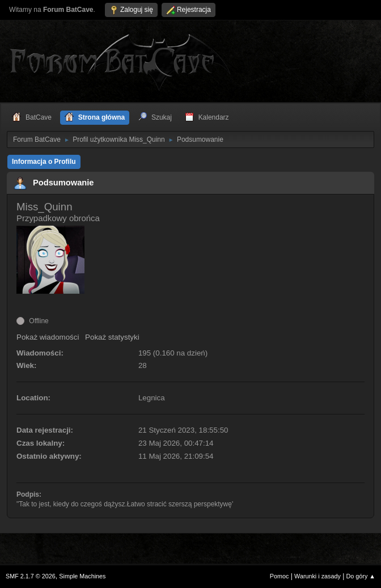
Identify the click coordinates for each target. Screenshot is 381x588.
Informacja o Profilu (44, 162)
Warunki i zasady (317, 576)
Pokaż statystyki (112, 337)
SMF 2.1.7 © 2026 (31, 576)
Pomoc (280, 576)
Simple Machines (82, 576)
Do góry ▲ (361, 576)
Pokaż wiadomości (48, 337)
